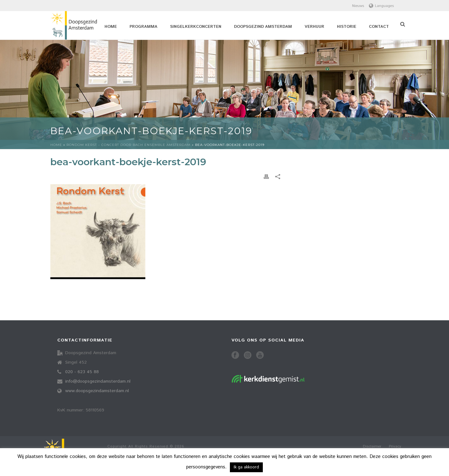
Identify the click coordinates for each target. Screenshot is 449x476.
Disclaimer (372, 447)
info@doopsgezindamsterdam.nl (98, 381)
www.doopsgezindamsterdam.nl (97, 391)
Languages (381, 6)
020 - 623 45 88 (82, 372)
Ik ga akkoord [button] (246, 467)
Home (111, 27)
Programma (143, 27)
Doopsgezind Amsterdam (263, 27)
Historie (347, 27)
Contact (379, 27)
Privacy (395, 447)
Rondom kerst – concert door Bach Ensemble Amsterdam (129, 145)
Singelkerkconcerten (196, 27)
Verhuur (314, 27)
